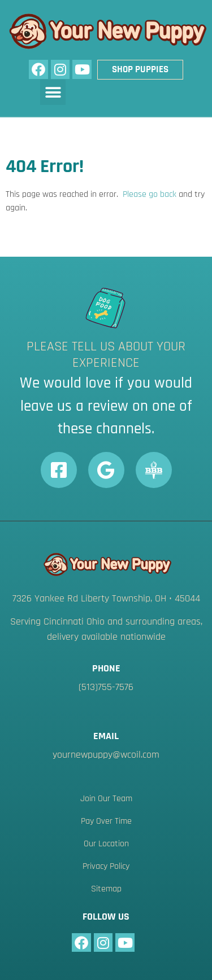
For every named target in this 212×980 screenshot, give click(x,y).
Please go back (150, 194)
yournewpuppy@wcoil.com (106, 755)
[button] (53, 92)
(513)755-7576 (106, 687)
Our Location (106, 844)
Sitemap (106, 889)
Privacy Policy (106, 866)
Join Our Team (106, 799)
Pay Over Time (106, 821)
